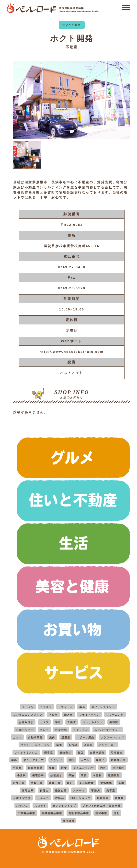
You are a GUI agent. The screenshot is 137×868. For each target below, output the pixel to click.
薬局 (82, 707)
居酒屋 (66, 737)
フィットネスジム (26, 753)
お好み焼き (26, 722)
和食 (52, 768)
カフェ (17, 737)
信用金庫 (28, 791)
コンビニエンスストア (28, 715)
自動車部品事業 (79, 813)
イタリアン (81, 730)
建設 (71, 760)
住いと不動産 (72, 25)
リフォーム (66, 707)
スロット (40, 806)
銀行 (70, 783)
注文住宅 (61, 730)
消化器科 (118, 768)
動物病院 (103, 798)
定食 (116, 813)
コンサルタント (93, 722)
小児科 (22, 775)
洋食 (64, 768)
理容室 (49, 753)
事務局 (96, 791)
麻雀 (59, 745)
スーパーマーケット (108, 730)
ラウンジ (56, 760)
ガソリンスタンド (103, 707)
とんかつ (43, 798)
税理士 (44, 791)
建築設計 (114, 775)
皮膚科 (119, 798)
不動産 (72, 47)
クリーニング (115, 715)
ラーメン (28, 707)
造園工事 (55, 783)
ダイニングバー (84, 768)
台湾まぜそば (22, 798)
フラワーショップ (112, 737)
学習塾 (17, 768)
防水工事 (19, 783)
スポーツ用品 (85, 737)
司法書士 (117, 753)
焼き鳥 (68, 715)
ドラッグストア (34, 760)
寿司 (58, 722)
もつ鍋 (73, 745)
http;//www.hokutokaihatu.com (72, 352)
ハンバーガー (108, 745)
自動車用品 (35, 737)
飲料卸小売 (118, 760)
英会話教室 (87, 783)
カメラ (44, 722)
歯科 (14, 760)
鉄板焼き (56, 775)
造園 (121, 783)
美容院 (114, 722)
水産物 (97, 775)
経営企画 (61, 791)
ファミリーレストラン (35, 745)
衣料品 (60, 798)
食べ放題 (68, 821)
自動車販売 (97, 753)
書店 (80, 753)
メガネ (88, 745)
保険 (71, 775)
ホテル (85, 760)
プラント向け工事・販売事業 (102, 806)
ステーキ (79, 791)
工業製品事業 (26, 813)
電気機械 (106, 783)
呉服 (84, 775)
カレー (45, 730)
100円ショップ (81, 798)
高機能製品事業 (52, 813)
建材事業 (101, 813)
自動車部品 (35, 768)
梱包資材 (65, 753)
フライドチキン (90, 715)
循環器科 (38, 775)
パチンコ (22, 806)
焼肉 (52, 737)
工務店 (72, 722)
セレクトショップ (64, 806)
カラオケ (46, 707)
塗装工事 (37, 783)
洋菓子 (100, 760)
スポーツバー (25, 730)
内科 (103, 768)
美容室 (111, 791)
